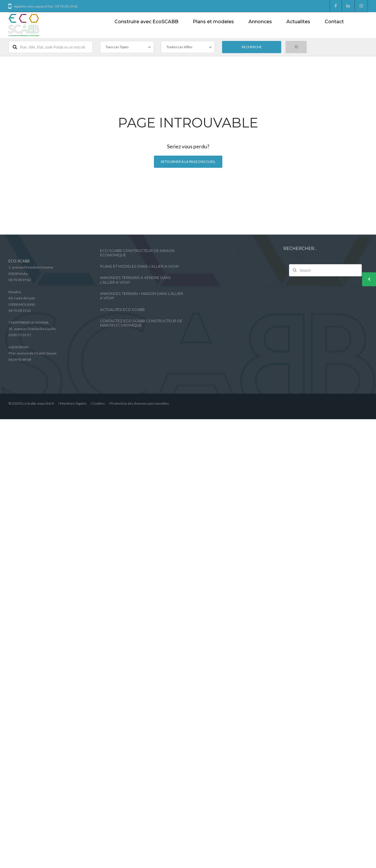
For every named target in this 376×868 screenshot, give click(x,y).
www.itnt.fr (46, 403)
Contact (334, 22)
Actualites (298, 22)
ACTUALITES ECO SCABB (122, 310)
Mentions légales (73, 403)
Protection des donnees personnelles (140, 403)
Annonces (260, 22)
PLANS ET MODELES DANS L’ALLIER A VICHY (139, 266)
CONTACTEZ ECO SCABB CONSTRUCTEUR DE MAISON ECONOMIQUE (141, 323)
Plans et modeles (213, 22)
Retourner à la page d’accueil (188, 162)
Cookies (99, 403)
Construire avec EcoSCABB (146, 22)
